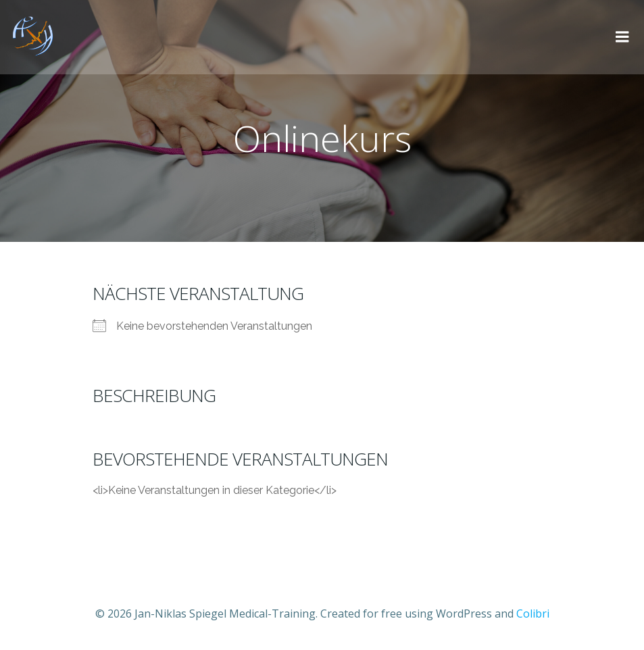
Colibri (533, 614)
